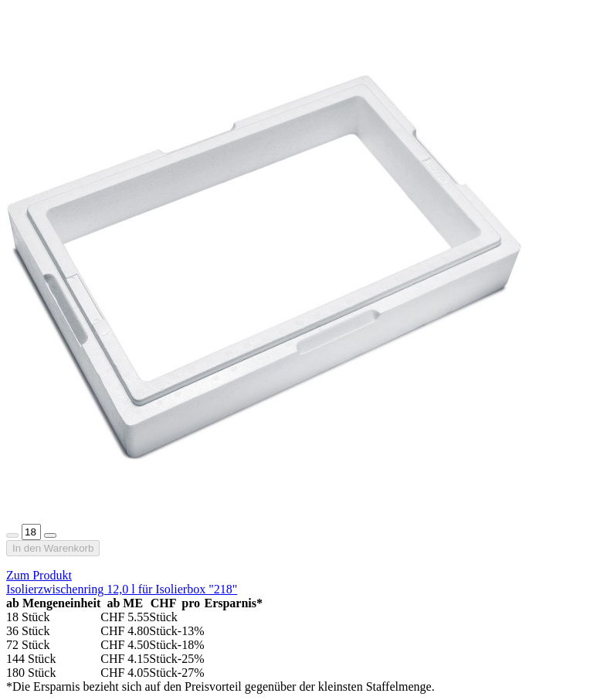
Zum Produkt (39, 575)
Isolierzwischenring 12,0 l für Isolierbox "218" (122, 589)
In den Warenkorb (53, 548)
